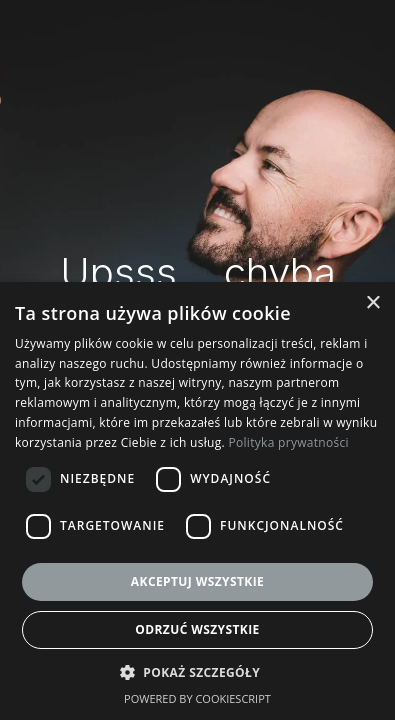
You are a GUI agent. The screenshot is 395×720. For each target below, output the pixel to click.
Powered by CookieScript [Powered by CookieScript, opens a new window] (197, 698)
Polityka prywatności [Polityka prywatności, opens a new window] (288, 442)
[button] (197, 672)
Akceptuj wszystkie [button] (197, 581)
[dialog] (197, 501)
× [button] (372, 303)
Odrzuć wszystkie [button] (197, 629)
